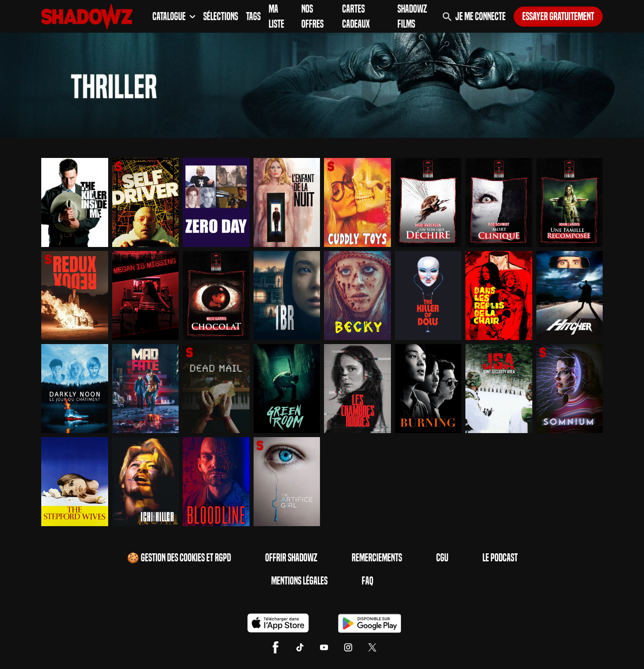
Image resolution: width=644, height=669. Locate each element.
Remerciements (377, 558)
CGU (442, 558)
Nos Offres (312, 17)
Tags (253, 17)
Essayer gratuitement (558, 17)
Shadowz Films (412, 17)
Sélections (221, 17)
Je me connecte (480, 17)
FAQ (368, 581)
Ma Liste (276, 17)
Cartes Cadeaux (356, 17)
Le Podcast (500, 558)
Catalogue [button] (174, 17)
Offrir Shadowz (291, 558)
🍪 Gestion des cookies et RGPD (179, 558)
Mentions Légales (299, 581)
